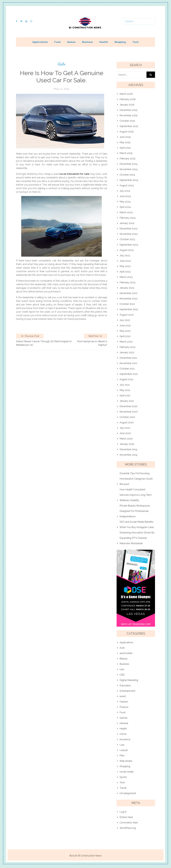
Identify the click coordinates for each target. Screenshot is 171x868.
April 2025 (125, 148)
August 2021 (126, 379)
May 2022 (125, 331)
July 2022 (125, 320)
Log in (123, 812)
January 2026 (127, 105)
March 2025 (126, 153)
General (124, 723)
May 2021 (125, 390)
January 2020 (127, 444)
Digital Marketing (129, 680)
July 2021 (125, 385)
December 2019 (128, 449)
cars (122, 669)
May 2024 (125, 202)
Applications (40, 42)
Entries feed (126, 817)
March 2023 (126, 277)
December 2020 (129, 406)
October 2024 (127, 175)
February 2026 (128, 99)
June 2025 (125, 137)
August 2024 (127, 185)
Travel (123, 788)
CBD (122, 675)
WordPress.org (128, 828)
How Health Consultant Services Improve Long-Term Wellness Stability (136, 495)
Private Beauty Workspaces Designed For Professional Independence (135, 511)
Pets (122, 756)
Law (122, 745)
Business (88, 42)
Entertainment (127, 691)
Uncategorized (128, 793)
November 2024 (129, 169)
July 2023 (125, 255)
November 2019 (128, 455)
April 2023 (125, 272)
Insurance (125, 739)
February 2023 (128, 282)
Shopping (120, 42)
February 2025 (128, 159)
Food (57, 42)
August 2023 (127, 250)
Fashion (124, 702)
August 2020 (127, 422)
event (123, 696)
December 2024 (129, 164)
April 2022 (125, 336)
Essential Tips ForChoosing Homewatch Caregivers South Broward (136, 479)
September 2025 (129, 126)
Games (71, 42)
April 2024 (125, 207)
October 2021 (127, 369)
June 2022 (125, 326)
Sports (123, 777)
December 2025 (128, 110)
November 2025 (129, 115)
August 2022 (127, 315)
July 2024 (125, 191)
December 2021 (128, 358)
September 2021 (129, 374)
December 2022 (128, 293)
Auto (62, 64)
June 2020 (125, 433)
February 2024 (128, 218)
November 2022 (129, 299)
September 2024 (129, 180)
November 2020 (129, 412)
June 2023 (125, 261)
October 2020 (127, 417)
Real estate (126, 761)
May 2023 (125, 266)
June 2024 (125, 196)
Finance (124, 707)
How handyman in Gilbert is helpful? (92, 343)
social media (127, 772)
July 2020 (125, 428)
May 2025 (125, 142)
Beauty (124, 659)
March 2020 (126, 439)
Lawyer (124, 750)
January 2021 (127, 401)
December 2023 (128, 229)
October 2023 (127, 239)
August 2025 (127, 132)
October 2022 (127, 304)
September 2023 (129, 245)
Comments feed (129, 823)
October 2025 (127, 121)
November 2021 (128, 363)
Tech (136, 42)
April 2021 (125, 396)
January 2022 (127, 352)
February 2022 (128, 347)
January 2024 (127, 223)
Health (104, 42)
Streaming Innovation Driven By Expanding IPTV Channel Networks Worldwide (137, 538)
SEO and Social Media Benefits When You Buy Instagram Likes (137, 525)
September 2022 (129, 309)
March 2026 (126, 94)
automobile (126, 653)
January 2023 (127, 288)
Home (123, 734)
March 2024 (126, 212)
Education (125, 686)
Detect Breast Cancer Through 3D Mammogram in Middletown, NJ (44, 343)
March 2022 (126, 342)
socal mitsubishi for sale (74, 174)
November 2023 (129, 234)
